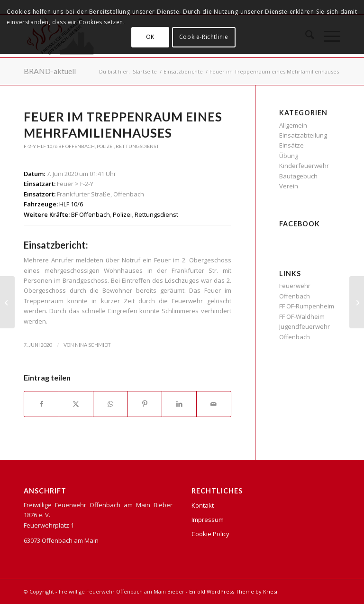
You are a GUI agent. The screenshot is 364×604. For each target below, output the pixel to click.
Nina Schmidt (93, 345)
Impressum (208, 520)
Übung (289, 156)
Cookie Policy (210, 534)
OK (150, 37)
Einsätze (291, 145)
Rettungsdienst (137, 146)
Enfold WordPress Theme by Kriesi (233, 591)
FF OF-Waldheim (302, 316)
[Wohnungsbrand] (7, 302)
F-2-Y (30, 146)
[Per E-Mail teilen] (214, 404)
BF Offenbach (77, 146)
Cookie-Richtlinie (204, 37)
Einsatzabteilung (303, 135)
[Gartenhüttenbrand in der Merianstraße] (357, 302)
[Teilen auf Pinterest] (145, 404)
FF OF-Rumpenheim (307, 306)
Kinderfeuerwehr (304, 166)
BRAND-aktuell (50, 71)
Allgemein (293, 125)
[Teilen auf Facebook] (41, 404)
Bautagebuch (298, 176)
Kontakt (203, 505)
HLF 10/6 (47, 146)
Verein (289, 186)
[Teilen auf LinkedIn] (179, 404)
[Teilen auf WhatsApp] (110, 404)
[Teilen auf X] (76, 404)
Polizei (105, 146)
